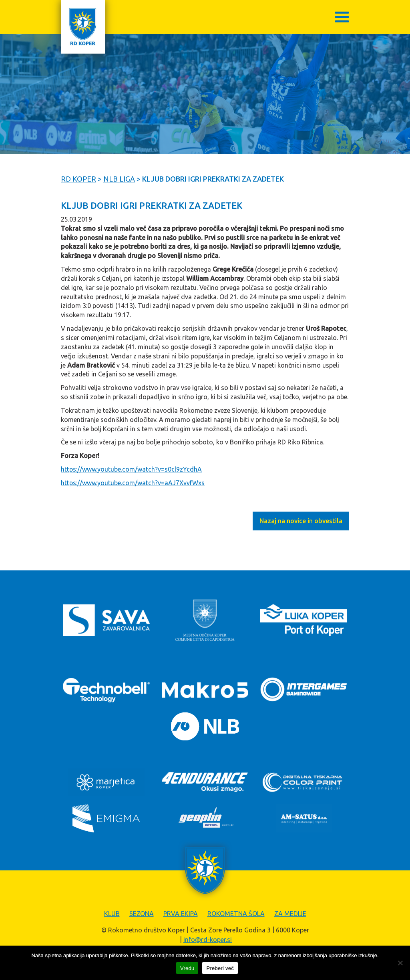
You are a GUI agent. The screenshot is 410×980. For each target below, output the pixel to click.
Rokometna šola (236, 914)
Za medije (290, 914)
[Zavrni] (400, 963)
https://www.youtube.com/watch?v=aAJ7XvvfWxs (133, 483)
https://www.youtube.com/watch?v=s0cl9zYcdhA (131, 469)
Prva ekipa (181, 914)
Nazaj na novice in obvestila (301, 521)
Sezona (142, 914)
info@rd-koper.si (208, 940)
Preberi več (220, 968)
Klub (112, 914)
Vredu (187, 968)
